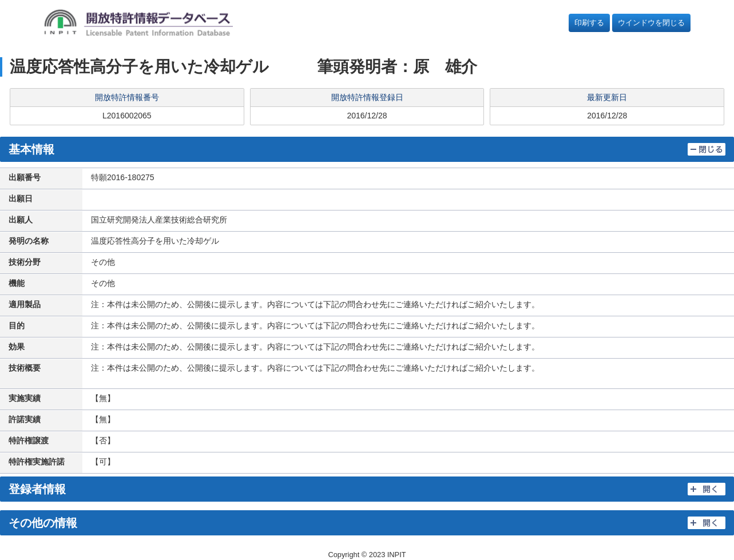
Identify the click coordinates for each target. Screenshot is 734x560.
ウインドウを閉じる (651, 23)
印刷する (589, 23)
